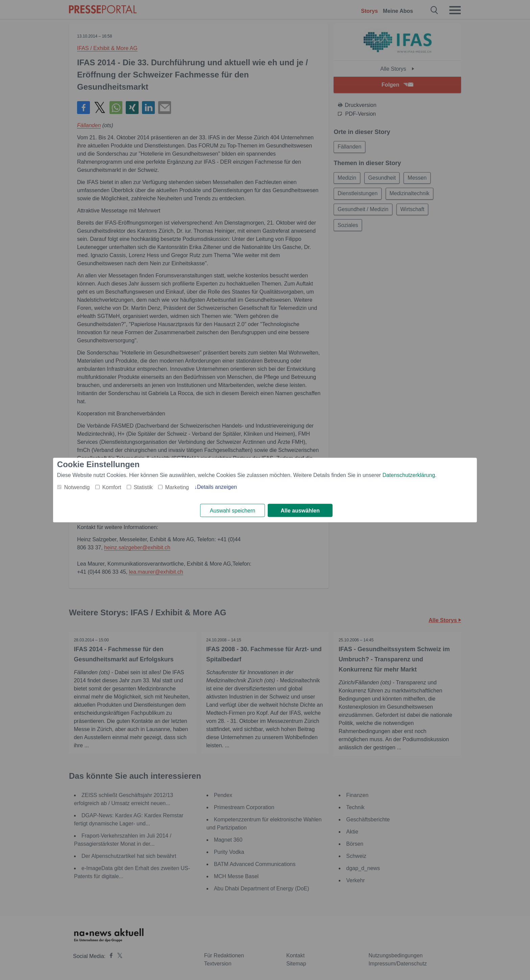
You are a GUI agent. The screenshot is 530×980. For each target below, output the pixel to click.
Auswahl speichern (233, 511)
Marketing (177, 487)
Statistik (143, 487)
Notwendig (77, 487)
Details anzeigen (217, 487)
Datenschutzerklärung (409, 475)
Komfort (112, 487)
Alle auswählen (300, 511)
